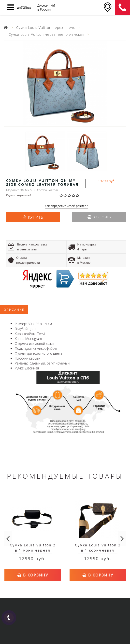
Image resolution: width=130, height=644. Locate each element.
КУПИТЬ (35, 217)
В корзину (99, 217)
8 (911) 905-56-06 (123, 8)
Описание (14, 310)
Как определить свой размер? (66, 206)
